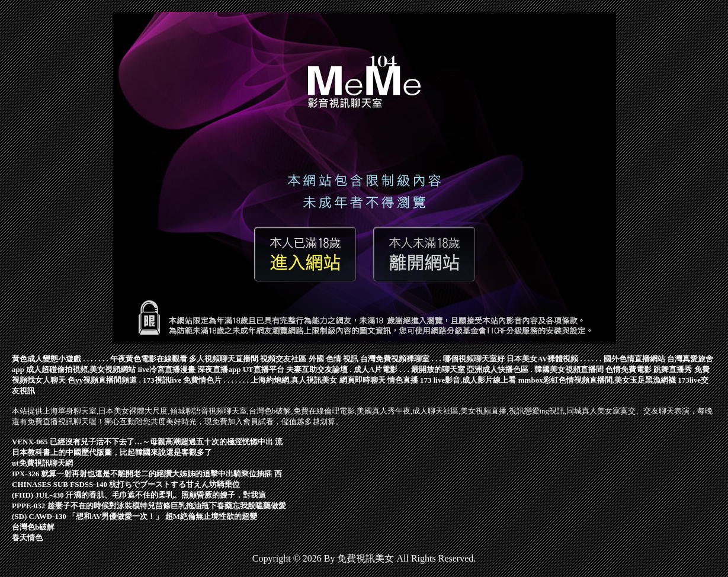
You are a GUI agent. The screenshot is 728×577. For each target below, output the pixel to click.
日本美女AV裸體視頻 (542, 359)
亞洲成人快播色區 (498, 369)
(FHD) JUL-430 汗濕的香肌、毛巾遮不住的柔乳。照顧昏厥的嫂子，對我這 (139, 495)
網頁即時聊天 (363, 380)
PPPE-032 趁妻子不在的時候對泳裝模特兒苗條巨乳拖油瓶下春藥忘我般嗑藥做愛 (149, 506)
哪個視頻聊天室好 (474, 359)
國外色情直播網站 (634, 359)
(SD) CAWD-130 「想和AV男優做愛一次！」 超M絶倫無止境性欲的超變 (134, 516)
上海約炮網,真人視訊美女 (294, 380)
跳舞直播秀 (673, 369)
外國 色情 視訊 (334, 359)
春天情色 (27, 538)
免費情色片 (202, 380)
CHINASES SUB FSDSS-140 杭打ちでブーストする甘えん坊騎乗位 (126, 484)
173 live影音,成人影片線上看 (468, 380)
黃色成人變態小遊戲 (46, 359)
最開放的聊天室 (438, 369)
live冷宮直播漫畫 (167, 369)
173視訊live (162, 380)
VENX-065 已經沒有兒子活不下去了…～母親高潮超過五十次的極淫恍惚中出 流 (147, 442)
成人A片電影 (376, 369)
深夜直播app (219, 369)
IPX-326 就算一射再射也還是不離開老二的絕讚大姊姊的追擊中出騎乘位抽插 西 (147, 474)
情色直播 (403, 380)
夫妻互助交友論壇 (317, 369)
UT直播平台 (264, 369)
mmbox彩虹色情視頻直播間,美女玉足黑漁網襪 (597, 380)
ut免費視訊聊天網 (42, 463)
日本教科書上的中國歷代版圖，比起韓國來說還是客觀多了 (112, 452)
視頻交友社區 (283, 359)
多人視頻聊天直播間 (224, 359)
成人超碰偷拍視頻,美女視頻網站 (81, 369)
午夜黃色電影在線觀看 (149, 359)
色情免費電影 (628, 369)
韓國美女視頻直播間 (569, 369)
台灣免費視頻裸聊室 (395, 359)
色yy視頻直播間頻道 (102, 380)
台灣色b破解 (33, 527)
